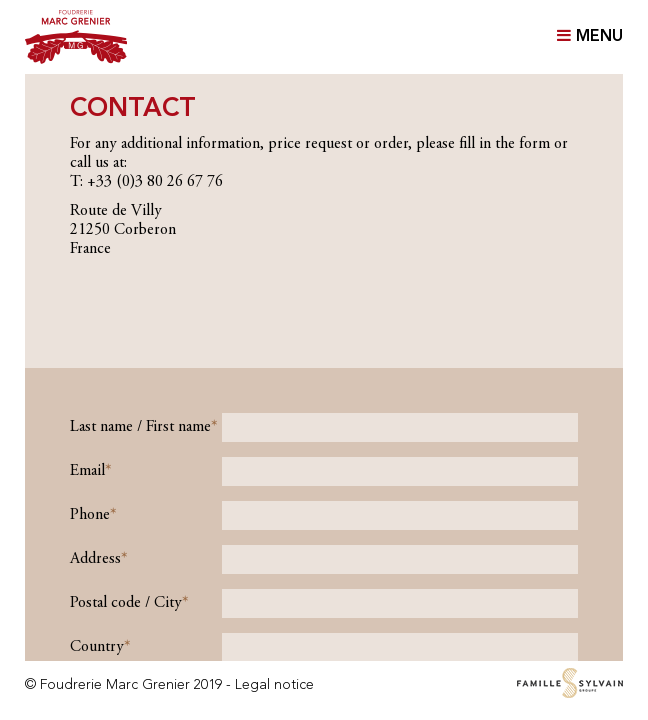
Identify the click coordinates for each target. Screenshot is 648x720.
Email (87, 471)
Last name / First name (140, 427)
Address (95, 559)
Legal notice (274, 685)
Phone (90, 515)
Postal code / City (126, 603)
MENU (590, 36)
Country (97, 647)
